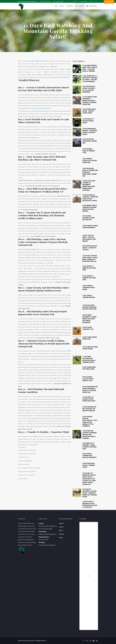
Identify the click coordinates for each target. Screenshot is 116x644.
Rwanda (61, 527)
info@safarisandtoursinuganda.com (29, 2)
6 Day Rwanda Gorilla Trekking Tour (89, 151)
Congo (61, 538)
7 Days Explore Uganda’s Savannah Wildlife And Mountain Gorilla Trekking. (90, 435)
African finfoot (31, 75)
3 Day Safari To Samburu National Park (89, 278)
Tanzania (61, 534)
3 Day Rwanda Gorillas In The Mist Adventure (90, 161)
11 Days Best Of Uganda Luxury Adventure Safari (89, 399)
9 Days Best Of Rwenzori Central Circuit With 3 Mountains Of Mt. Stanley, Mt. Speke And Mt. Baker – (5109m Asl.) (89, 479)
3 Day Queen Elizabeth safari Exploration (88, 218)
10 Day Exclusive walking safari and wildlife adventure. (90, 307)
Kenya (61, 530)
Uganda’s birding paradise (36, 61)
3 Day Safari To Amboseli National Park (89, 268)
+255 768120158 (59, 2)
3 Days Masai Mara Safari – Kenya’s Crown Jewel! (89, 111)
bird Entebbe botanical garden (40, 111)
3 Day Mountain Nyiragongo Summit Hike (90, 141)
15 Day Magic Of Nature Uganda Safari (88, 121)
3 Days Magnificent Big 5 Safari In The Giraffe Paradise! (89, 409)
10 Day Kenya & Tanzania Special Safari (89, 288)
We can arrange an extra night (50, 442)
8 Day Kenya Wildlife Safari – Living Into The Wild (90, 248)
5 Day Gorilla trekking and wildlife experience (89, 456)
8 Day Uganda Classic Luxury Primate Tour (88, 379)
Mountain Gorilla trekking (63, 77)
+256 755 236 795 (46, 2)
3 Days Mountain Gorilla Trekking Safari (89, 465)
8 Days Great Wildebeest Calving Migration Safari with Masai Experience (89, 319)
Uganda (61, 523)
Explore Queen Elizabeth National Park (29, 249)
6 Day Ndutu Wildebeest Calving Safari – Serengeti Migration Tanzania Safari (90, 493)
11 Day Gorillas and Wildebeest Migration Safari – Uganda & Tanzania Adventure (90, 101)
